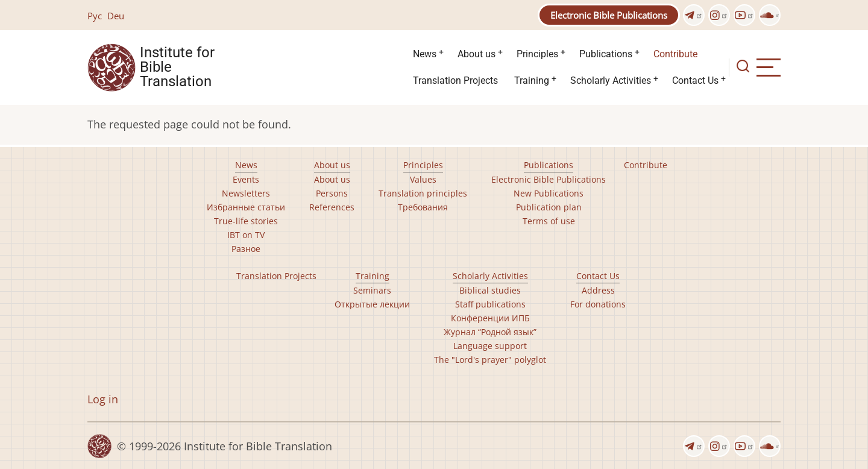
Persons (332, 193)
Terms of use (549, 221)
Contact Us (695, 80)
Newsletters (246, 193)
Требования (423, 207)
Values (423, 179)
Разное (246, 249)
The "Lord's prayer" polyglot (490, 360)
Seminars (372, 290)
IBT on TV (246, 235)
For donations (598, 304)
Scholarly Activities (611, 80)
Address (598, 290)
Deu (116, 16)
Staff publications (490, 304)
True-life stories (246, 221)
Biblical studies (490, 290)
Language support (490, 346)
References (332, 207)
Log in (103, 399)
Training (532, 80)
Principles (537, 54)
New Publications (549, 193)
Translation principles (423, 193)
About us (476, 54)
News (425, 54)
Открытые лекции (372, 304)
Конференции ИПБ (490, 318)
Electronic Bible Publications (609, 15)
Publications (606, 54)
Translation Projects (455, 80)
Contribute (675, 54)
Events (246, 179)
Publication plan (549, 207)
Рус (95, 16)
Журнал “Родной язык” (490, 332)
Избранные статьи (246, 207)
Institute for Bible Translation (177, 68)
